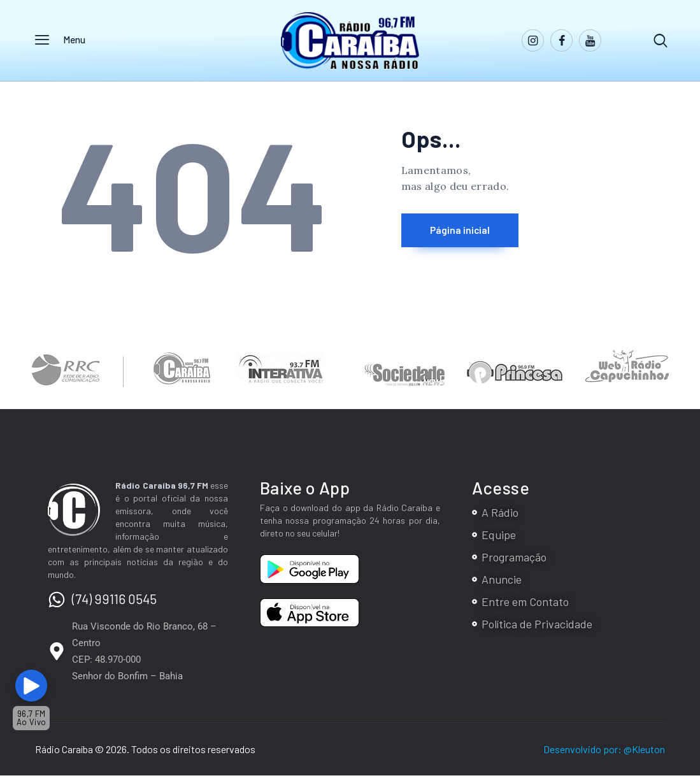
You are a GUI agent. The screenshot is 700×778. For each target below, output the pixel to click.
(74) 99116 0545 (114, 601)
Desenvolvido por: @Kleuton (604, 752)
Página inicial (474, 234)
